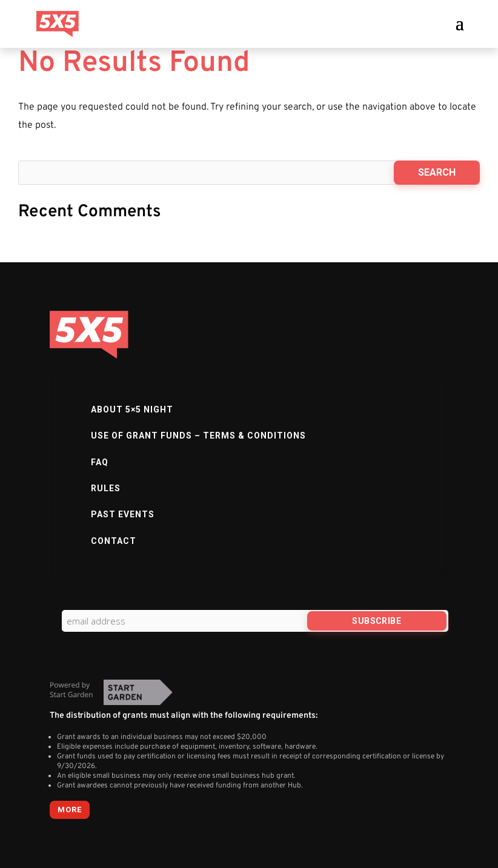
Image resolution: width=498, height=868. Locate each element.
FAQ (100, 462)
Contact (114, 541)
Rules (106, 488)
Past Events (123, 514)
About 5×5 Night (132, 409)
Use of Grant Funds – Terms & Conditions (198, 436)
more (70, 810)
